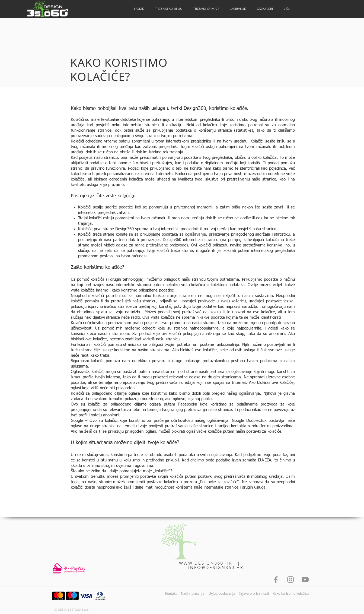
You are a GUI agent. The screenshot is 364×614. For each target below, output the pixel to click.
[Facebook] (276, 580)
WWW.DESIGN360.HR (206, 563)
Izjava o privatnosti (254, 594)
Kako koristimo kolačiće (291, 594)
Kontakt (171, 594)
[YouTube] (305, 580)
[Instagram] (290, 580)
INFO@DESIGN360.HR (216, 567)
